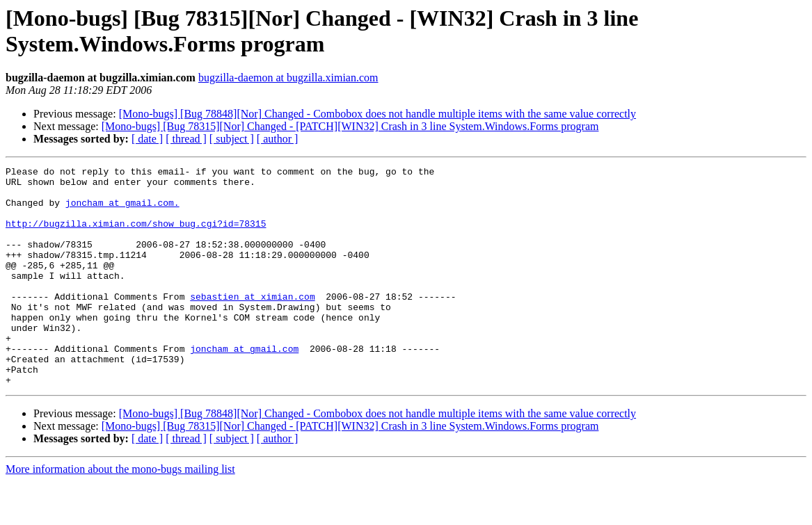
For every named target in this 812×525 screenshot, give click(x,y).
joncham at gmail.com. (122, 211)
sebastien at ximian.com (252, 323)
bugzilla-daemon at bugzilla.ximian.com (288, 78)
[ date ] (147, 139)
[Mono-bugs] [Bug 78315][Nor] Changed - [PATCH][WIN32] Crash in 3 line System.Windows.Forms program (350, 126)
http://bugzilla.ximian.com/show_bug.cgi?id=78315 (136, 236)
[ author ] (278, 139)
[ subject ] (232, 139)
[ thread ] (186, 139)
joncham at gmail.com (244, 386)
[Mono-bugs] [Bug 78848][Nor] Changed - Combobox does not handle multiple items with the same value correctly (377, 114)
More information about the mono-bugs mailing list (120, 513)
